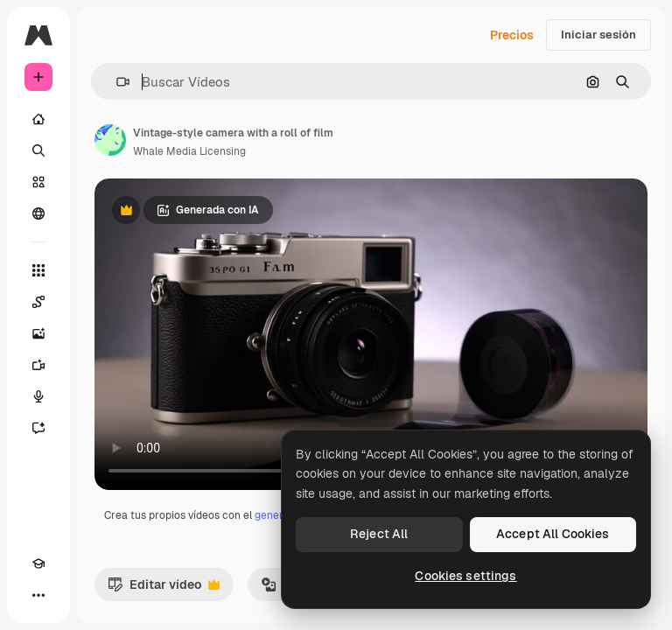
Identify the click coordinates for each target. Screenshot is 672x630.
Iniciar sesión (598, 35)
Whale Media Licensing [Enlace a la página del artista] (189, 151)
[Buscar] (38, 150)
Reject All (379, 534)
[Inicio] (38, 119)
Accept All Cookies (553, 534)
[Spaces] (38, 302)
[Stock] (38, 182)
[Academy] (38, 563)
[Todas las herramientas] (38, 270)
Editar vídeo (164, 589)
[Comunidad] (38, 213)
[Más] (38, 595)
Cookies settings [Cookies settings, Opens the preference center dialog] (465, 576)
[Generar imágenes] (38, 333)
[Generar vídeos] (38, 365)
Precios (512, 35)
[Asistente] (38, 428)
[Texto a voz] (38, 396)
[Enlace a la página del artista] (110, 140)
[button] (116, 82)
